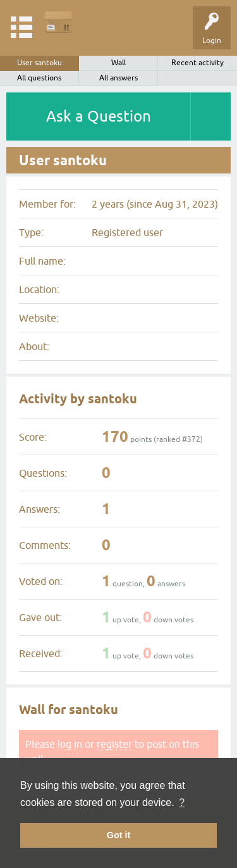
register (114, 744)
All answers (118, 78)
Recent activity (197, 63)
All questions (39, 78)
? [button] (182, 802)
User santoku (39, 63)
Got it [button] (119, 835)
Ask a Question (99, 116)
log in (70, 744)
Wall (118, 63)
